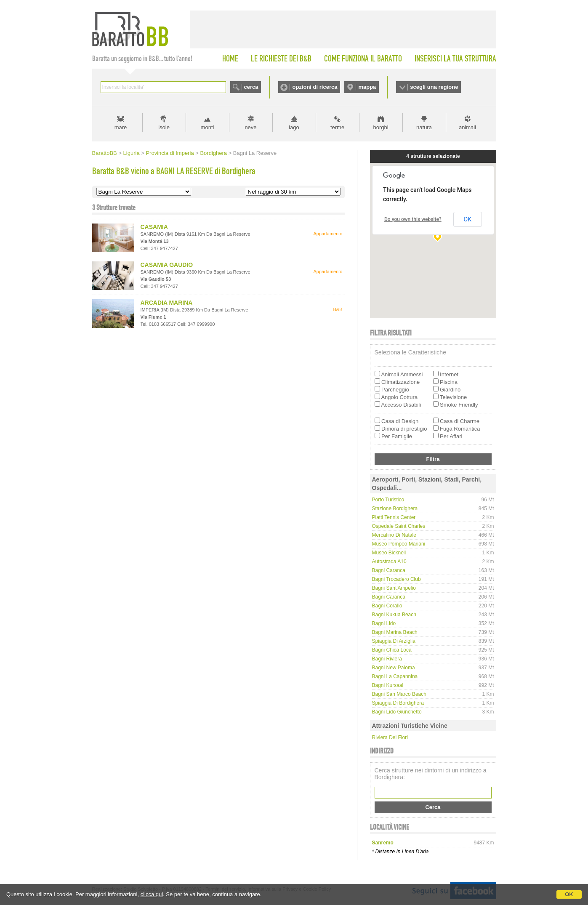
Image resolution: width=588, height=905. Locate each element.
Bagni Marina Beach (395, 632)
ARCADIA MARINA (167, 303)
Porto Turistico (388, 500)
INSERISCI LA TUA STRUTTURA (455, 59)
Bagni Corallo (387, 606)
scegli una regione (434, 87)
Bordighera (213, 153)
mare (121, 127)
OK (569, 894)
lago (294, 127)
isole (164, 127)
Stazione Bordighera (395, 508)
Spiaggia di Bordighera (398, 703)
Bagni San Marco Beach (399, 694)
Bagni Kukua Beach (394, 615)
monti (208, 127)
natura (424, 127)
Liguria (132, 153)
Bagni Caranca (389, 570)
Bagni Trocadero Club (396, 579)
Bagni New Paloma (394, 668)
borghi (380, 127)
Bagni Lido (384, 623)
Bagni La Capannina (395, 676)
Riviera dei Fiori (390, 737)
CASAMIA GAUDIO (167, 265)
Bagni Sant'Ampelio (394, 588)
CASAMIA (154, 227)
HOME (230, 59)
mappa (367, 87)
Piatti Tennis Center (394, 517)
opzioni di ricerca (315, 87)
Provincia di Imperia (170, 153)
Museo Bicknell (389, 553)
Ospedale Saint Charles (399, 526)
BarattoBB (105, 153)
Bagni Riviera (387, 659)
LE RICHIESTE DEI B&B (281, 59)
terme (337, 127)
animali (467, 127)
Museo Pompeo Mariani (399, 544)
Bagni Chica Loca (392, 650)
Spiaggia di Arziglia (394, 641)
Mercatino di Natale (394, 535)
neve (250, 127)
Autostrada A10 (389, 562)
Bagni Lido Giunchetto (397, 712)
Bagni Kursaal (388, 685)
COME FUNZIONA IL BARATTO (363, 59)
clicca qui (152, 894)
